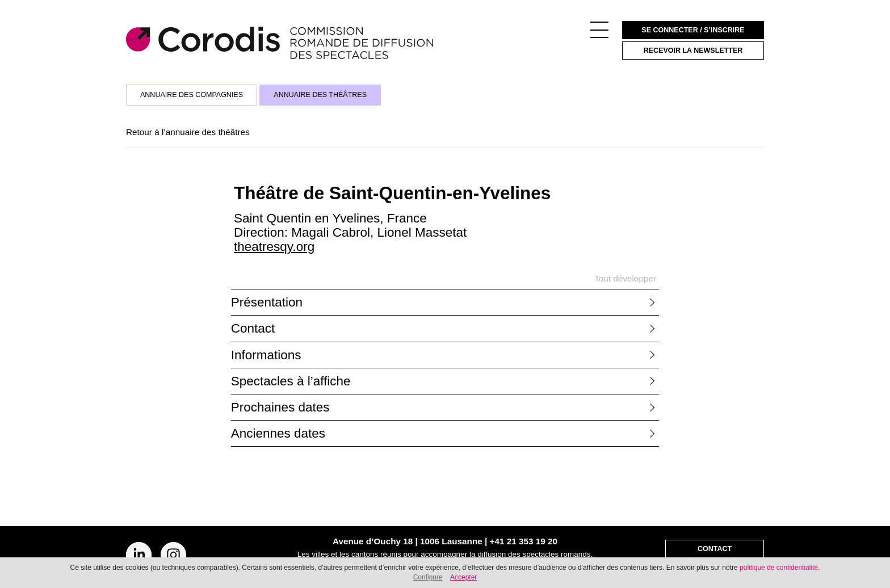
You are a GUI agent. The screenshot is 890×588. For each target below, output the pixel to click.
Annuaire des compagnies (192, 95)
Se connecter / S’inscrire (693, 30)
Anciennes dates (278, 433)
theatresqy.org (274, 247)
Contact (253, 328)
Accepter (463, 577)
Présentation (267, 302)
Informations (266, 355)
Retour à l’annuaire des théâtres (188, 132)
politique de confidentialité (779, 568)
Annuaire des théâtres (320, 95)
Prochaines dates (280, 407)
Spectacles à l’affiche (291, 381)
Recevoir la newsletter (693, 51)
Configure (428, 577)
